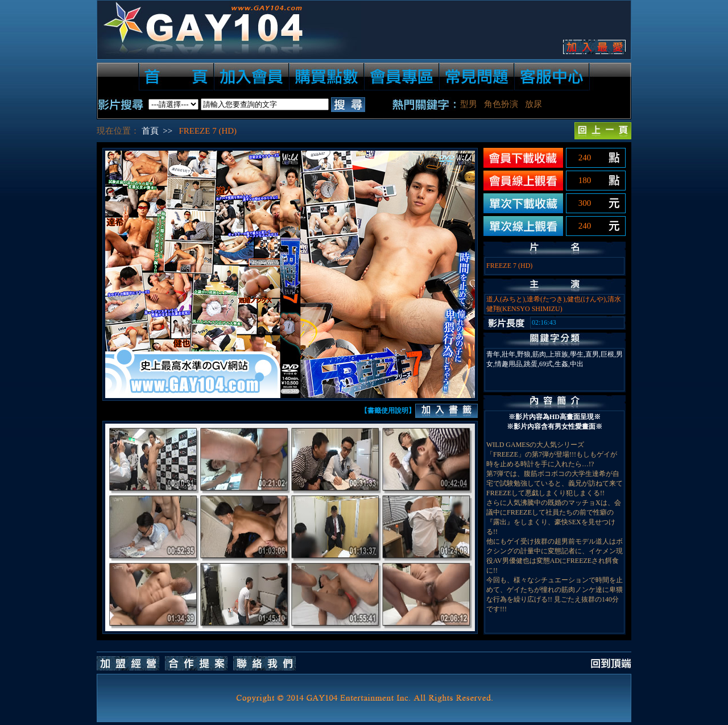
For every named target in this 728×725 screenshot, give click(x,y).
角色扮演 (501, 104)
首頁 (150, 131)
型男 (469, 104)
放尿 (533, 104)
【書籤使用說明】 (388, 411)
